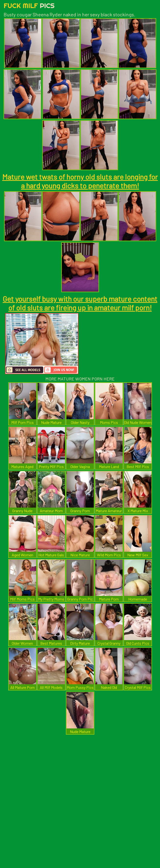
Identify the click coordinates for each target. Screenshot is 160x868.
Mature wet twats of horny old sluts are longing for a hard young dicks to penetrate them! (80, 181)
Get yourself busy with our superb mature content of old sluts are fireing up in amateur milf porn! (80, 303)
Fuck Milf (29, 5)
